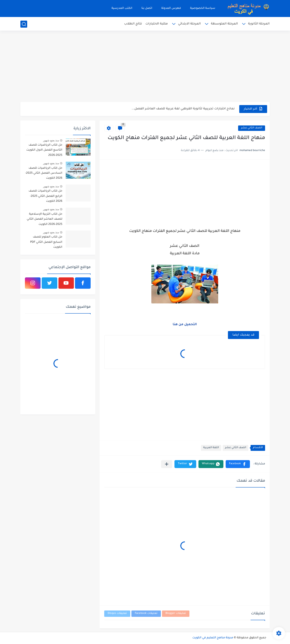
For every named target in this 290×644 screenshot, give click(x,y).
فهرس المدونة (171, 8)
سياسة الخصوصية (203, 8)
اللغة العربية (211, 448)
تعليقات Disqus (117, 614)
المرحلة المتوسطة (224, 24)
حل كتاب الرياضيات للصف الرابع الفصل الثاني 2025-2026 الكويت (45, 196)
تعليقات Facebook (146, 614)
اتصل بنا (147, 8)
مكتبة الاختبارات (157, 24)
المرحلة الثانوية (259, 24)
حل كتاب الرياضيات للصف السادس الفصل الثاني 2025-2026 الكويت (44, 173)
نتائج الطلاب (133, 24)
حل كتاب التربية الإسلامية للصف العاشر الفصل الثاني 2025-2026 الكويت (45, 219)
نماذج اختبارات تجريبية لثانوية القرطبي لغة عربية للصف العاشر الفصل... (183, 109)
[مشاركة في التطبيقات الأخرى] (167, 464)
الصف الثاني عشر (252, 128)
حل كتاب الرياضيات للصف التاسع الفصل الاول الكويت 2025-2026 (44, 150)
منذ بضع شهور (51, 140)
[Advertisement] (145, 67)
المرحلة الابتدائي (189, 24)
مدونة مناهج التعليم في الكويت (213, 638)
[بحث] (24, 24)
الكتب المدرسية (122, 8)
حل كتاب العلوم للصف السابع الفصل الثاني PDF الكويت (46, 242)
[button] (238, 464)
